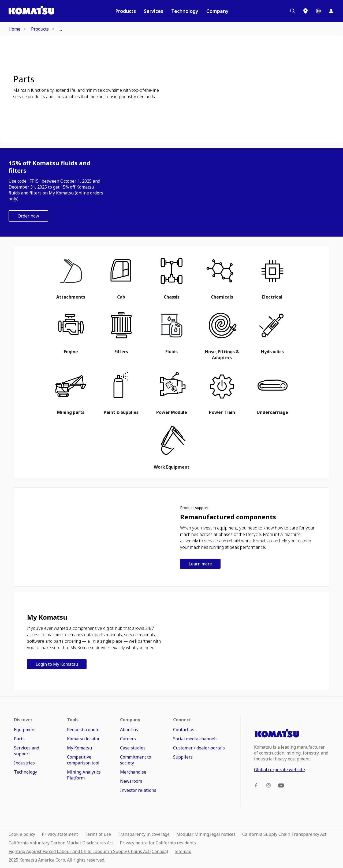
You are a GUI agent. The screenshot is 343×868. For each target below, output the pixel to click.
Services (154, 11)
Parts (24, 79)
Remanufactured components (228, 517)
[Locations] (305, 11)
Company (217, 11)
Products (126, 11)
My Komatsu (47, 617)
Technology (185, 11)
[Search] (293, 11)
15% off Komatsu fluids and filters (50, 167)
